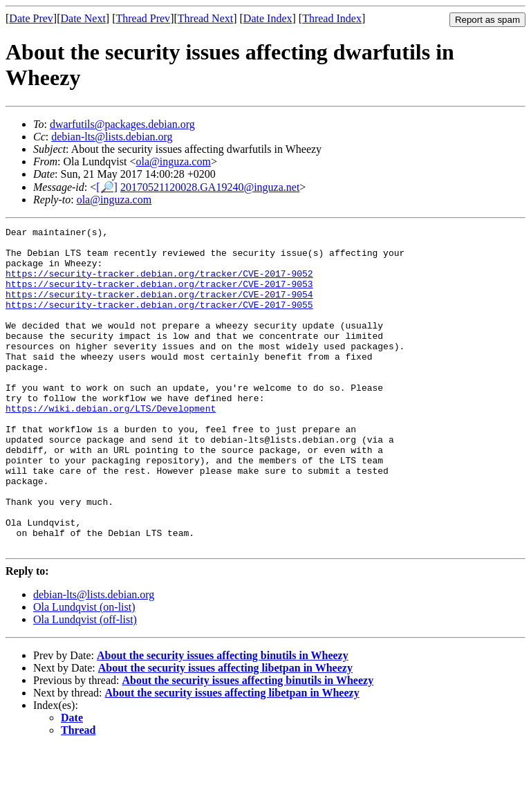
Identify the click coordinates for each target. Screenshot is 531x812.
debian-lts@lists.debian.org (112, 137)
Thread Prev (143, 18)
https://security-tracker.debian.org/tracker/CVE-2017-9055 (159, 321)
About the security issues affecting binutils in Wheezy (223, 720)
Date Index (268, 18)
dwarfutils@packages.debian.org (122, 124)
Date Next (83, 18)
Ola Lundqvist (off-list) (85, 684)
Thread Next (205, 18)
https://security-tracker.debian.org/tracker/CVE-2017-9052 (159, 284)
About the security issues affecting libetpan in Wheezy (225, 732)
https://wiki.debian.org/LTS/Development (111, 445)
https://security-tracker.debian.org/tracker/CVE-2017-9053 (159, 296)
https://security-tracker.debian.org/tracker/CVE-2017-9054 (159, 308)
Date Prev (31, 18)
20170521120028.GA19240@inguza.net (210, 187)
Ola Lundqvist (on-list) (84, 671)
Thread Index (332, 18)
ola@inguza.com (173, 162)
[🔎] (107, 187)
